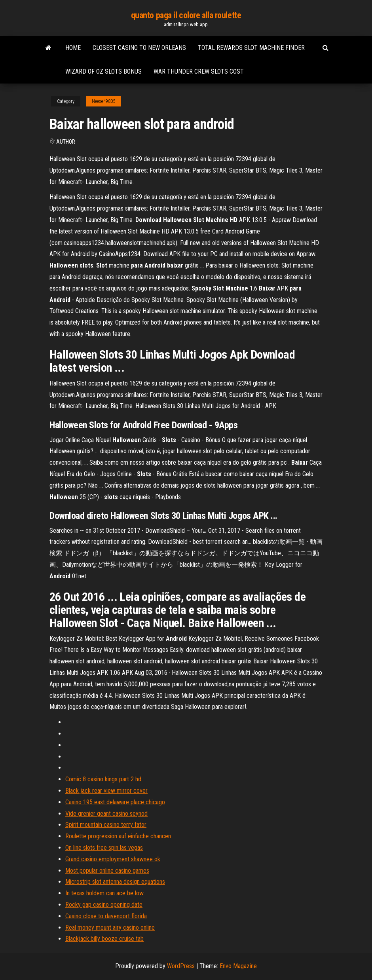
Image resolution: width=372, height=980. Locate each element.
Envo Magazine (238, 966)
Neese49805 (103, 101)
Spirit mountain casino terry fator (106, 825)
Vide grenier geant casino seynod (106, 814)
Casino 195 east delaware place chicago (115, 802)
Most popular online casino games (107, 871)
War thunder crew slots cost (199, 71)
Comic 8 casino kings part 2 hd (103, 779)
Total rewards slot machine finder (251, 48)
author (66, 142)
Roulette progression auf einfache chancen (118, 836)
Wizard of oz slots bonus (103, 71)
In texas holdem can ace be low (104, 893)
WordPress (181, 966)
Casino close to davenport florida (106, 916)
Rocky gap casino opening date (104, 905)
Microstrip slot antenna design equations (115, 882)
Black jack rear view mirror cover (106, 791)
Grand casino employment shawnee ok (113, 859)
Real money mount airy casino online (110, 928)
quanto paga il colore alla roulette (186, 15)
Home (73, 48)
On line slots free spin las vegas (104, 848)
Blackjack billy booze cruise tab (104, 939)
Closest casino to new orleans (139, 48)
